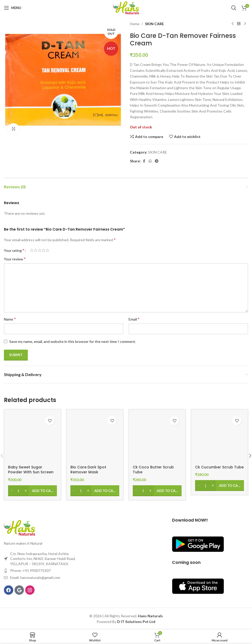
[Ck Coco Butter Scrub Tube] (157, 438)
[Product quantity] (18, 491)
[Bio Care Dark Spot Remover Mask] (95, 438)
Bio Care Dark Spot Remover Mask (88, 470)
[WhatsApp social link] (150, 161)
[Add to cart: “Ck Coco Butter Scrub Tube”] (157, 491)
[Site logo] (126, 7)
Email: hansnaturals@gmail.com (35, 577)
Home (135, 24)
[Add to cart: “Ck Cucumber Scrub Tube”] (220, 486)
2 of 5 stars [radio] (36, 250)
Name (10, 319)
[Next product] (245, 24)
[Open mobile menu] (13, 8)
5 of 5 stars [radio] (47, 250)
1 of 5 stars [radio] (32, 250)
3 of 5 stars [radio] (40, 250)
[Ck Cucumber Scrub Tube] (220, 438)
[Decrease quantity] (11, 491)
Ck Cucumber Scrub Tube (219, 467)
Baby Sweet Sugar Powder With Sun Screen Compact (31, 472)
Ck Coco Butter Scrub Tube (153, 470)
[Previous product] (233, 24)
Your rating (14, 250)
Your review (15, 259)
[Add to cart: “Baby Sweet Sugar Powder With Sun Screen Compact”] (32, 491)
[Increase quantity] (26, 491)
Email (134, 319)
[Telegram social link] (157, 161)
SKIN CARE (154, 24)
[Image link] (19, 527)
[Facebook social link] (144, 161)
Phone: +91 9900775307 (30, 570)
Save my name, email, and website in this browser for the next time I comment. (73, 341)
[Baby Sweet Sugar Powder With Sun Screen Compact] (32, 438)
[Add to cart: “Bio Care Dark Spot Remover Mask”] (95, 491)
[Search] (234, 8)
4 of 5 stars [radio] (44, 250)
